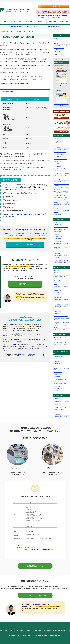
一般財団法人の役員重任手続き (61, 417)
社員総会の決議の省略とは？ (60, 229)
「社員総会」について (59, 225)
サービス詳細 (4, 631)
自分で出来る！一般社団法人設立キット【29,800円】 (32, 354)
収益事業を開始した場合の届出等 (61, 300)
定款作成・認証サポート (59, 43)
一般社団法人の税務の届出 (60, 195)
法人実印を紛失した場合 (59, 391)
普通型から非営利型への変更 (60, 384)
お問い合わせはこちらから (65, 1)
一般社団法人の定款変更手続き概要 (18, 83)
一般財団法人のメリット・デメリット (62, 402)
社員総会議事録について (59, 232)
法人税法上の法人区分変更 (60, 297)
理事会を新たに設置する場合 (60, 379)
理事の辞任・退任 (58, 374)
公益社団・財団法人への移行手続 (61, 342)
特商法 (58, 631)
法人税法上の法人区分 (59, 295)
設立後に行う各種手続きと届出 (61, 198)
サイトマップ (54, 1)
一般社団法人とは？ (58, 271)
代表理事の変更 (58, 377)
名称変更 (56, 359)
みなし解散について (58, 389)
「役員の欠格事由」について (60, 263)
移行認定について (58, 338)
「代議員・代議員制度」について (61, 260)
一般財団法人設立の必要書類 (60, 407)
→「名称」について (59, 154)
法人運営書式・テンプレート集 (61, 46)
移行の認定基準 (58, 340)
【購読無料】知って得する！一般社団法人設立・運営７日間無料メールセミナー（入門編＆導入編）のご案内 (35, 27)
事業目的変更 (57, 361)
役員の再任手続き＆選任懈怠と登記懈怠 (62, 369)
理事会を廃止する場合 (59, 381)
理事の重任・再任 (58, 366)
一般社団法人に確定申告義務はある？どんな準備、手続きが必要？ (61, 192)
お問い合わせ (41, 21)
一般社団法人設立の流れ (59, 171)
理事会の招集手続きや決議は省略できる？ (62, 248)
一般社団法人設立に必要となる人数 (62, 147)
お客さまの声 (52, 21)
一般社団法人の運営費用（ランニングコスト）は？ (62, 188)
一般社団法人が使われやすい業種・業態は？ (62, 319)
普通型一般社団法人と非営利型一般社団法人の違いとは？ (62, 280)
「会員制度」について (59, 258)
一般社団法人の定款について (60, 152)
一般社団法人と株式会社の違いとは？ (61, 287)
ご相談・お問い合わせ (59, 52)
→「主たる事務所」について (61, 159)
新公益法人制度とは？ (59, 290)
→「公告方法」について (60, 161)
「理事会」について (58, 237)
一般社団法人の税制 (58, 302)
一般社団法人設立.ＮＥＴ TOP (6, 31)
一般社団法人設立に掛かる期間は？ (62, 173)
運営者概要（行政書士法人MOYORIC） (21, 631)
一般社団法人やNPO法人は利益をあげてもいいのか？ (62, 323)
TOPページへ (6, 21)
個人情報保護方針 (49, 631)
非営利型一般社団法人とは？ (60, 277)
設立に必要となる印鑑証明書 (60, 150)
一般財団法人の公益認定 (59, 414)
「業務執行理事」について (60, 239)
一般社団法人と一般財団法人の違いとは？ (62, 283)
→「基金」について (59, 164)
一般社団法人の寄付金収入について (62, 304)
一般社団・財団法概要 (59, 311)
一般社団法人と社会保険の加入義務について (62, 208)
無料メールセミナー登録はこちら (25, 245)
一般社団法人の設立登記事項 (60, 176)
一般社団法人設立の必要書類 (60, 145)
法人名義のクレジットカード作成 (61, 202)
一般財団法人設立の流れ (59, 405)
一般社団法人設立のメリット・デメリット (62, 142)
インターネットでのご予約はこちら (35, 595)
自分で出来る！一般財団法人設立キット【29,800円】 (32, 356)
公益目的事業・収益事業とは (60, 347)
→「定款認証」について (60, 166)
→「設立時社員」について (60, 169)
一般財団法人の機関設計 (59, 410)
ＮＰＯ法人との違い (58, 314)
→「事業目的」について (60, 157)
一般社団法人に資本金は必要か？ (61, 316)
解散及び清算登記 (58, 386)
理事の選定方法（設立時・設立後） (62, 241)
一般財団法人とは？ (58, 399)
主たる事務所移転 (58, 364)
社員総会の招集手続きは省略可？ (61, 227)
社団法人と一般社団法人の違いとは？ (61, 274)
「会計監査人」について (59, 253)
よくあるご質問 (64, 21)
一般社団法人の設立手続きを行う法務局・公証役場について (62, 179)
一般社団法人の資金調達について (61, 309)
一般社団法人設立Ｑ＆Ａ (59, 214)
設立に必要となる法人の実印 (60, 182)
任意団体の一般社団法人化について (62, 205)
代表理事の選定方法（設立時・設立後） (62, 244)
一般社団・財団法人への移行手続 (61, 345)
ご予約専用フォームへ (25, 284)
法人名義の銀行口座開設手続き (61, 200)
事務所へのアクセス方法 (59, 54)
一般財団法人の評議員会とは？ (61, 412)
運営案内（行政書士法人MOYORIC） (59, 49)
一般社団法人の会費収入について (61, 307)
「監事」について (58, 251)
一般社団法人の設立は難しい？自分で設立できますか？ (62, 185)
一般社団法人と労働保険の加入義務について (62, 211)
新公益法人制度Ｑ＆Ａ (59, 293)
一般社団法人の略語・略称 (60, 330)
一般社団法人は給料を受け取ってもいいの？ (62, 327)
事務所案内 (29, 21)
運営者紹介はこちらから (35, 566)
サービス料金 (17, 21)
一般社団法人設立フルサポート (61, 41)
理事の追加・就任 (58, 372)
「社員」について (58, 222)
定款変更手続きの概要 (59, 357)
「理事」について (58, 234)
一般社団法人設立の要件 (59, 139)
